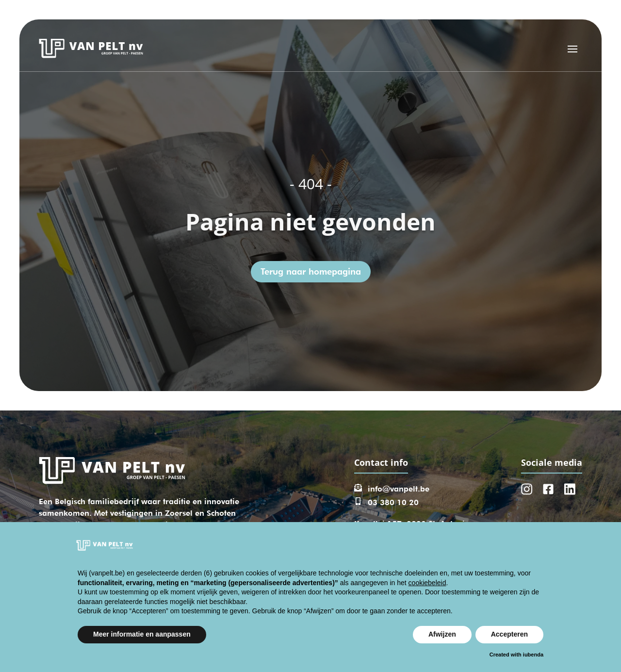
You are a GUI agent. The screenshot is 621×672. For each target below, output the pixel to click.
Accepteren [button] (509, 634)
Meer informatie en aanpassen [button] (142, 634)
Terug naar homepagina (311, 271)
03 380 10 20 (393, 502)
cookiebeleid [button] (427, 583)
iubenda (533, 655)
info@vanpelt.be (399, 489)
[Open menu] (572, 49)
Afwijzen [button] (442, 634)
